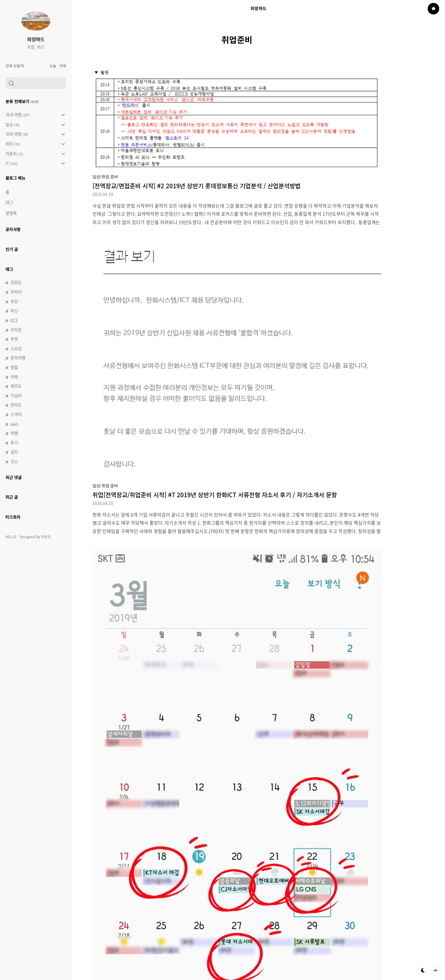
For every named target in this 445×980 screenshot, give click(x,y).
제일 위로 (436, 970)
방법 (14, 367)
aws (14, 424)
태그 (9, 202)
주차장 (16, 330)
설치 (14, 452)
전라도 (16, 405)
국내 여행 (35, 115)
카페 (14, 377)
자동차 (35, 154)
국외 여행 (35, 134)
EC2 (14, 320)
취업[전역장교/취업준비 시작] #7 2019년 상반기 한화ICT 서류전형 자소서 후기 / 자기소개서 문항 (215, 495)
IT (35, 163)
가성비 (16, 396)
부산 (14, 311)
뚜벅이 (16, 292)
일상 (35, 125)
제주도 (16, 386)
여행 (14, 433)
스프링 (16, 349)
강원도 (16, 282)
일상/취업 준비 (105, 177)
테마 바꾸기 (423, 970)
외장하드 (36, 39)
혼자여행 (18, 358)
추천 (14, 301)
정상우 (46, 537)
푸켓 (14, 339)
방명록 (11, 213)
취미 (35, 144)
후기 (14, 443)
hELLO (11, 537)
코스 (14, 461)
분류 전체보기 (22, 101)
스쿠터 (16, 414)
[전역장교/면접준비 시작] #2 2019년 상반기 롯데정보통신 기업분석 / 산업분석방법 (196, 186)
